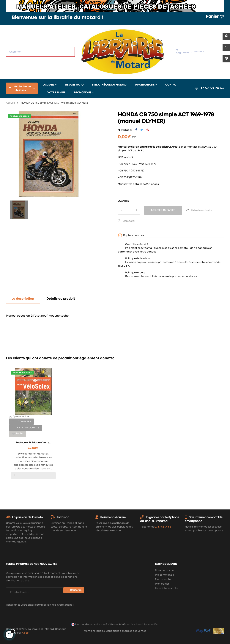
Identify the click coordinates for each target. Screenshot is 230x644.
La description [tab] (23, 299)
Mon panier (162, 584)
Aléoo (25, 633)
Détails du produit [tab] (61, 299)
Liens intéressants (166, 588)
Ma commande (164, 575)
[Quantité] (129, 210)
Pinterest (148, 130)
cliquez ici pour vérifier (146, 624)
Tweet (142, 130)
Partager (136, 130)
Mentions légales (94, 631)
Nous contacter (165, 570)
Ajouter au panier (163, 210)
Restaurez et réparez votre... (33, 443)
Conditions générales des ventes (126, 631)
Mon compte (163, 579)
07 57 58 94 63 (212, 88)
